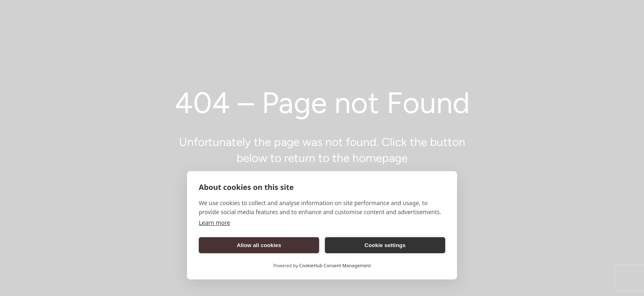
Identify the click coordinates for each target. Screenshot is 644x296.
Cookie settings (385, 245)
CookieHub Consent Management (335, 265)
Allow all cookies (259, 245)
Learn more (214, 223)
